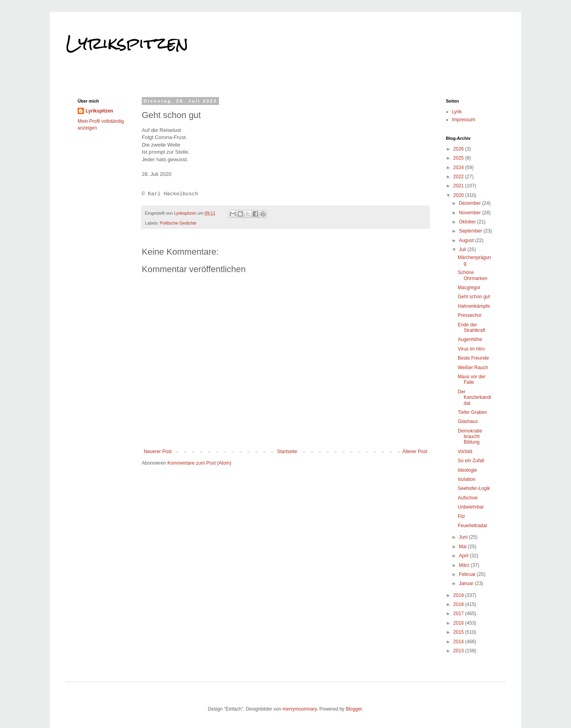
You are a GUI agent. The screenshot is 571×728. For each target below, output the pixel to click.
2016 (459, 623)
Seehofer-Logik (474, 488)
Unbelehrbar (471, 507)
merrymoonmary (299, 709)
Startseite (287, 452)
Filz (462, 516)
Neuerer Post (158, 452)
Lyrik (457, 112)
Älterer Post (415, 452)
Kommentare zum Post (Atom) (199, 463)
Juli (463, 250)
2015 (459, 632)
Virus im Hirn (471, 349)
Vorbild (465, 452)
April (464, 556)
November (471, 213)
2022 (459, 177)
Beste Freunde (473, 358)
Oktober (468, 222)
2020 (459, 195)
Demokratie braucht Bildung (470, 437)
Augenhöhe (470, 339)
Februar (468, 574)
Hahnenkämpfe (474, 306)
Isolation (467, 479)
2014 (459, 642)
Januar (467, 583)
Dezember (471, 203)
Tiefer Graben (472, 412)
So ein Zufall (471, 461)
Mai (463, 547)
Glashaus (468, 421)
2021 (459, 186)
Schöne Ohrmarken (473, 275)
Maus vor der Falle (472, 379)
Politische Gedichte (178, 223)
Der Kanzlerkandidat (474, 397)
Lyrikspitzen (127, 43)
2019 (459, 595)
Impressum (463, 120)
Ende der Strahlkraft (472, 328)
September (471, 231)
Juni (464, 537)
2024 (459, 168)
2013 (459, 651)
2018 (459, 604)
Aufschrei (468, 498)
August (467, 240)
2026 (459, 149)
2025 (459, 158)
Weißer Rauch (473, 368)
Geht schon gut (474, 297)
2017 (459, 614)
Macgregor (469, 288)
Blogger (354, 709)
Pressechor (470, 315)
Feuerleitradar (473, 526)
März (465, 565)
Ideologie (467, 470)
